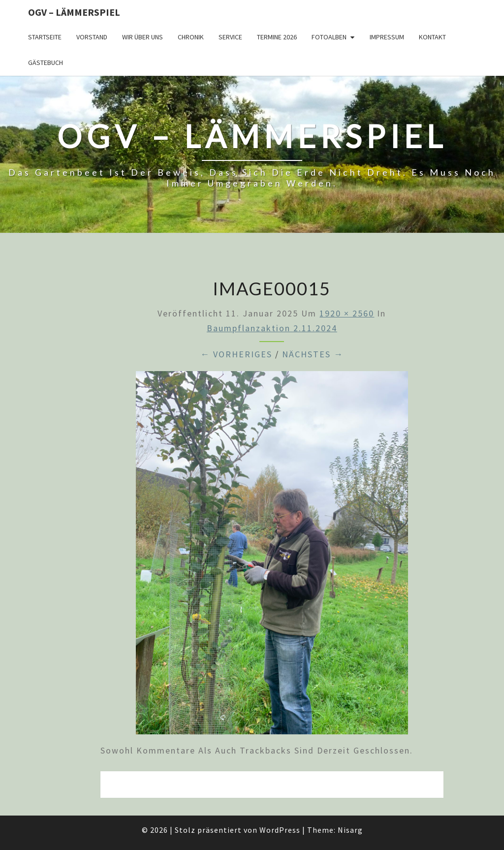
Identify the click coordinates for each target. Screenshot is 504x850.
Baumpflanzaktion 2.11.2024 (272, 328)
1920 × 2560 (347, 313)
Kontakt (432, 37)
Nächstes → (313, 354)
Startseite (45, 37)
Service (230, 37)
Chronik (191, 37)
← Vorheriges (236, 354)
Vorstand (92, 37)
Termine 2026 (277, 37)
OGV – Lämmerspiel (74, 12)
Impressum (387, 37)
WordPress (280, 830)
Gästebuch (46, 63)
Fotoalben (329, 37)
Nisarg (350, 830)
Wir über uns (142, 37)
